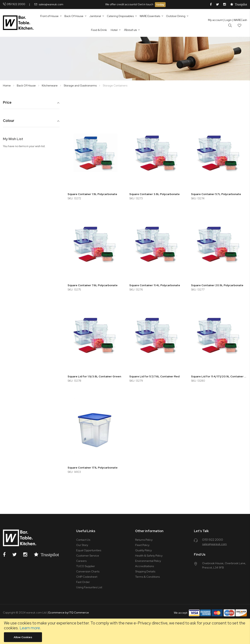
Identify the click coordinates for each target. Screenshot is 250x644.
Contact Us (83, 540)
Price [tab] (7, 103)
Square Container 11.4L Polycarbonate (155, 285)
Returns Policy (144, 540)
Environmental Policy (148, 561)
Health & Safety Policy (149, 556)
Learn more (30, 628)
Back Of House (27, 85)
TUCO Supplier (86, 566)
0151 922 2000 (16, 4)
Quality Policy (143, 550)
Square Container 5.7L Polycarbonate (216, 194)
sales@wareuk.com (51, 4)
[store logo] (19, 23)
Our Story (82, 545)
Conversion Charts (88, 571)
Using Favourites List (89, 587)
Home (7, 85)
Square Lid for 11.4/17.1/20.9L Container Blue (219, 376)
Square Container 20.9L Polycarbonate (217, 285)
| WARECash (240, 20)
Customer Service (88, 556)
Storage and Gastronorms (80, 85)
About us (130, 30)
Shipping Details (145, 571)
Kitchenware (50, 85)
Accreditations (145, 566)
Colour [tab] (9, 121)
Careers (81, 561)
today (160, 4)
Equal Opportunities (89, 550)
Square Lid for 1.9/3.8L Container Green (94, 376)
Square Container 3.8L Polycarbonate (154, 194)
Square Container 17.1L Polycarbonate (93, 468)
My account (215, 20)
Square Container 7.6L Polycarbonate (93, 285)
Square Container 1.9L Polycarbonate (92, 194)
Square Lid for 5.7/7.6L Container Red (154, 376)
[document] (125, 631)
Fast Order (83, 582)
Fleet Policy (142, 545)
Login (227, 20)
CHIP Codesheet (87, 577)
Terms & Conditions (147, 577)
